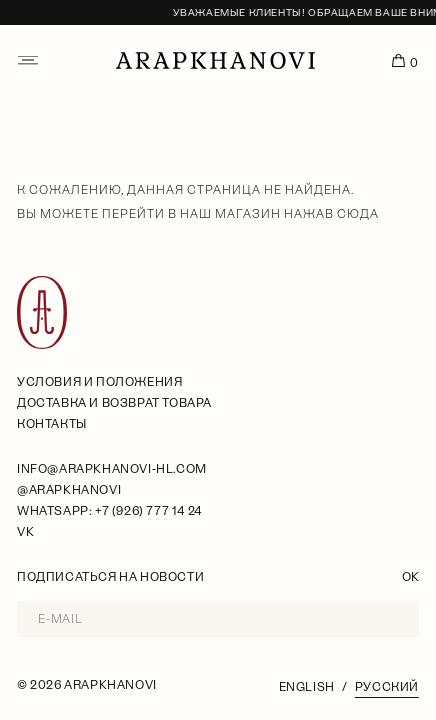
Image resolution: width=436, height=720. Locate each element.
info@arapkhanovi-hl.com (112, 469)
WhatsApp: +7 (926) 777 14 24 (109, 511)
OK (410, 577)
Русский (387, 687)
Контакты (52, 424)
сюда (358, 214)
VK (25, 532)
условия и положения (99, 382)
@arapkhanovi (69, 490)
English (307, 687)
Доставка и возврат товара (114, 403)
